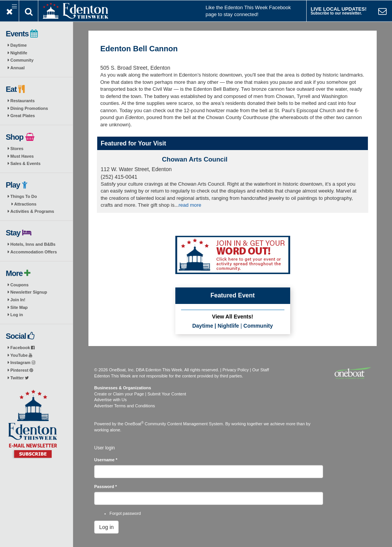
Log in (17, 315)
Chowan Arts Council (195, 159)
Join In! (18, 300)
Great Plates (23, 116)
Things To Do (24, 196)
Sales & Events (25, 163)
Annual (17, 68)
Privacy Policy (235, 370)
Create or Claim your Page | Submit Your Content (140, 394)
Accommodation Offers (34, 252)
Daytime (19, 45)
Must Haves (22, 156)
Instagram (23, 362)
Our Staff (261, 370)
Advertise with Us (110, 400)
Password (105, 487)
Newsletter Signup (29, 292)
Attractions (25, 204)
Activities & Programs (32, 211)
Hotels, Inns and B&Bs (33, 244)
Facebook (22, 348)
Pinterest (22, 370)
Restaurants (23, 101)
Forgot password (125, 513)
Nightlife (19, 53)
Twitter (20, 378)
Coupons (20, 285)
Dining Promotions (29, 108)
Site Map (19, 307)
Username (106, 460)
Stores (17, 149)
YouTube (21, 355)
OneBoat (134, 424)
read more (190, 205)
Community (22, 60)
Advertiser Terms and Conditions (125, 406)
